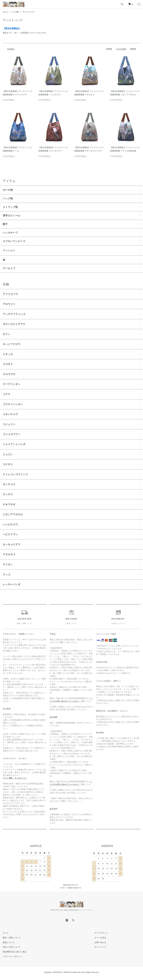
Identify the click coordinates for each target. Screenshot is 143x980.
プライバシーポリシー (13, 957)
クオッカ (8, 354)
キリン (7, 334)
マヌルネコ (9, 554)
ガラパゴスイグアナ (14, 324)
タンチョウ (9, 484)
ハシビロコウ (10, 524)
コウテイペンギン (13, 404)
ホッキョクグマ (12, 544)
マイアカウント (101, 933)
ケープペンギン (12, 384)
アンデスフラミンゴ (14, 314)
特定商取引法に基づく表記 (15, 952)
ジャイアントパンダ (14, 444)
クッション (9, 250)
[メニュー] (139, 4)
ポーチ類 (8, 190)
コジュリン (9, 424)
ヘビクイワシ (10, 534)
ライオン (8, 564)
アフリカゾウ (10, 294)
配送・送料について (12, 938)
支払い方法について (12, 947)
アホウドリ (9, 304)
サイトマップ (100, 947)
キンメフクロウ (12, 344)
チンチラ (8, 494)
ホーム (5, 12)
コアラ (7, 394)
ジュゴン (8, 454)
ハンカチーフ (10, 233)
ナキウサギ (9, 504)
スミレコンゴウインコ (15, 474)
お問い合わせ (100, 942)
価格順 (133, 49)
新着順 (109, 49)
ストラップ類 (10, 207)
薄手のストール (12, 216)
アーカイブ (9, 268)
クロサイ (8, 364)
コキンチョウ (10, 414)
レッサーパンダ (12, 584)
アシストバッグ (28, 12)
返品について (9, 942)
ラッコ (7, 574)
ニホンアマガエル (13, 514)
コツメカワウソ (12, 434)
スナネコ (8, 464)
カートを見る (100, 938)
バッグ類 (15, 12)
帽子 (5, 224)
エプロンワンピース (14, 241)
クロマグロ (9, 374)
